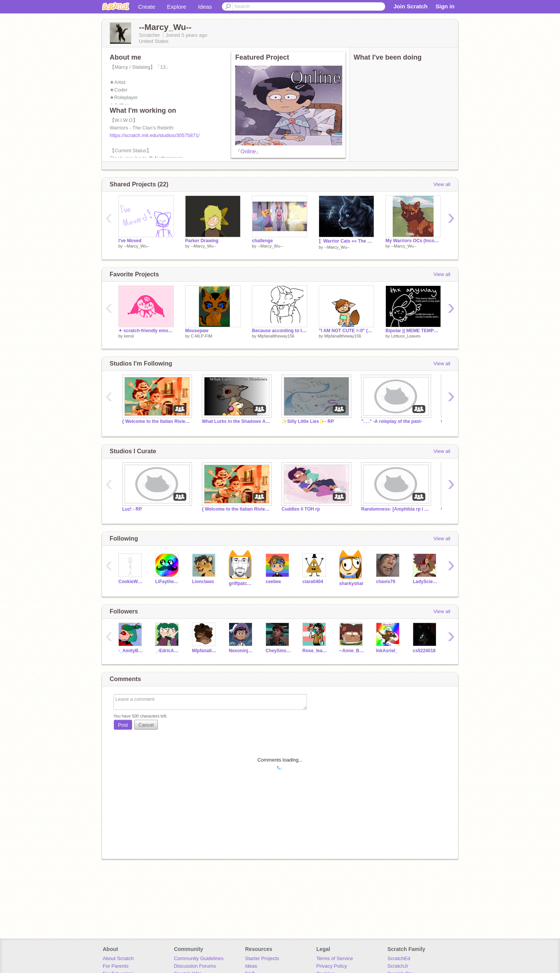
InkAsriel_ (387, 651)
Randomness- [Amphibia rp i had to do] (395, 509)
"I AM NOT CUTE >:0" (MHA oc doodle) (346, 331)
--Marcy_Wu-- (137, 246)
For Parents (116, 966)
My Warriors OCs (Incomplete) (413, 241)
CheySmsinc (278, 651)
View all (442, 184)
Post (123, 725)
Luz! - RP (132, 509)
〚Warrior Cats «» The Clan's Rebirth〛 (346, 241)
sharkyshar (351, 583)
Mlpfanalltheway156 (276, 336)
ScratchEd (399, 958)
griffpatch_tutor (241, 583)
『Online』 (248, 151)
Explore (177, 7)
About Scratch (118, 958)
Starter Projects (262, 958)
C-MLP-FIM (202, 336)
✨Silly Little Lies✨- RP (308, 421)
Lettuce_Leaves (406, 336)
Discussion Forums (195, 966)
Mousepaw (197, 331)
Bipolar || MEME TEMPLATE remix (413, 331)
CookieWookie (131, 582)
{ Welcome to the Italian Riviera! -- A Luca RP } (156, 421)
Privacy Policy (332, 966)
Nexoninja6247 (241, 651)
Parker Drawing (202, 241)
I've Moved (130, 241)
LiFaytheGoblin (168, 582)
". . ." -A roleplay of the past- (392, 421)
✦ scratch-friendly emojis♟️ (146, 331)
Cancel (146, 725)
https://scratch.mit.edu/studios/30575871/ (155, 135)
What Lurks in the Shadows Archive (236, 421)
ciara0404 (313, 582)
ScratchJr (398, 966)
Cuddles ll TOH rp (301, 509)
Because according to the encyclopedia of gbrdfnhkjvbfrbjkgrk (280, 331)
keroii (129, 336)
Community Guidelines (199, 958)
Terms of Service (335, 958)
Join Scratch (411, 6)
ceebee (273, 582)
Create (147, 7)
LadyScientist (426, 582)
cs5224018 (424, 651)
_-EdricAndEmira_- (168, 651)
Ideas (205, 7)
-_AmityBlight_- (131, 651)
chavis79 (386, 582)
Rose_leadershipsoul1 (315, 651)
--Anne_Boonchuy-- (352, 651)
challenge (262, 241)
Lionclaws (203, 582)
